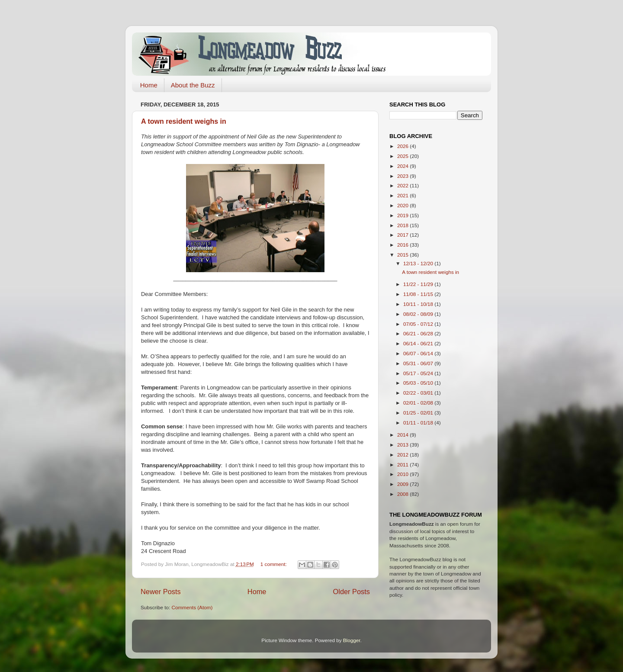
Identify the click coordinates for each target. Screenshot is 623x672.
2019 (403, 215)
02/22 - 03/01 (419, 393)
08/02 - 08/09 (419, 314)
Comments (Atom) (192, 607)
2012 (403, 455)
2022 (403, 185)
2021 (403, 195)
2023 (403, 176)
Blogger (352, 640)
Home (149, 85)
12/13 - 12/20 (419, 263)
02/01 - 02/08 (419, 403)
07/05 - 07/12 (419, 324)
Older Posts (352, 592)
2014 (403, 435)
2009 (403, 484)
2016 (403, 245)
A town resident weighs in (184, 121)
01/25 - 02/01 (419, 413)
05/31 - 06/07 (419, 363)
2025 (403, 156)
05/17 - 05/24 (419, 373)
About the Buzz (193, 85)
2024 (403, 166)
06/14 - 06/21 (419, 343)
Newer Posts (161, 592)
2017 (403, 235)
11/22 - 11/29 (419, 284)
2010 (403, 474)
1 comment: (274, 564)
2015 (403, 255)
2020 (403, 205)
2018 (403, 225)
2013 (403, 445)
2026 (403, 146)
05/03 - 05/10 (419, 383)
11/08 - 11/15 (419, 294)
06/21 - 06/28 (419, 333)
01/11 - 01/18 (419, 423)
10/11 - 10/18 (419, 304)
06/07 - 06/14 (419, 353)
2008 (403, 494)
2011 (403, 465)
